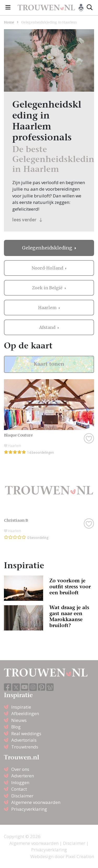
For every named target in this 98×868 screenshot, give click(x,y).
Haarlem (48, 308)
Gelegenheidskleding (48, 248)
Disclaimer (22, 796)
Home (9, 22)
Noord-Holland (48, 268)
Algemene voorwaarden (36, 802)
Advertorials (24, 740)
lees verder (27, 220)
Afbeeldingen (25, 713)
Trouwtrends (25, 747)
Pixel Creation (80, 856)
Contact (19, 789)
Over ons (20, 769)
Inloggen (20, 782)
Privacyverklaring (29, 809)
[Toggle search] (90, 8)
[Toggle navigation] (8, 8)
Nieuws (19, 720)
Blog (16, 727)
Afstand (48, 327)
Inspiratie (21, 707)
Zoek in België (48, 288)
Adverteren (23, 776)
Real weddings (26, 733)
